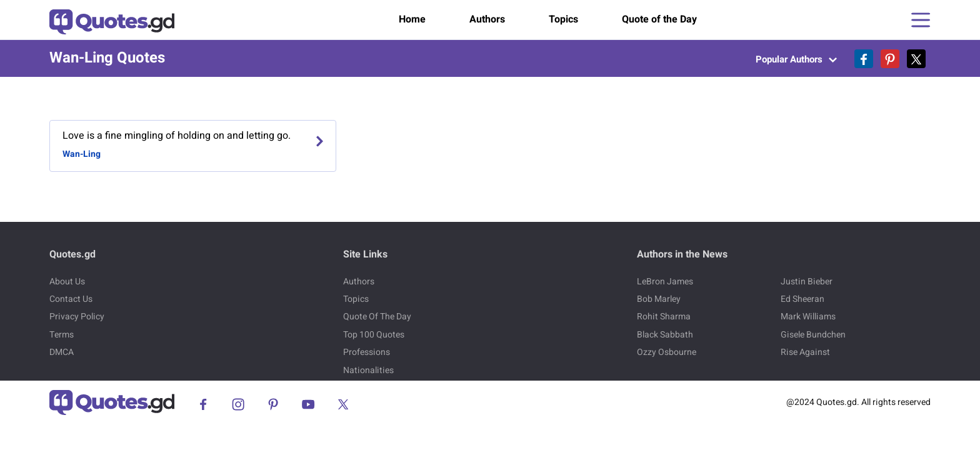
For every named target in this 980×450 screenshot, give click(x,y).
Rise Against (805, 352)
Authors (487, 19)
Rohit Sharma (664, 317)
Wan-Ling (82, 154)
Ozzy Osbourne (667, 352)
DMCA (62, 352)
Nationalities (368, 370)
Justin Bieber (807, 282)
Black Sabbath (665, 335)
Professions (367, 352)
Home (412, 19)
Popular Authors (796, 59)
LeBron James (665, 282)
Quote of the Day (659, 19)
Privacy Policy (77, 317)
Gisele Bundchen (813, 335)
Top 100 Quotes (374, 335)
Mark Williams (808, 317)
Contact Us (71, 299)
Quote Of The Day (377, 317)
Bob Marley (659, 299)
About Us (67, 282)
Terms (62, 335)
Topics (563, 19)
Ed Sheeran (802, 299)
